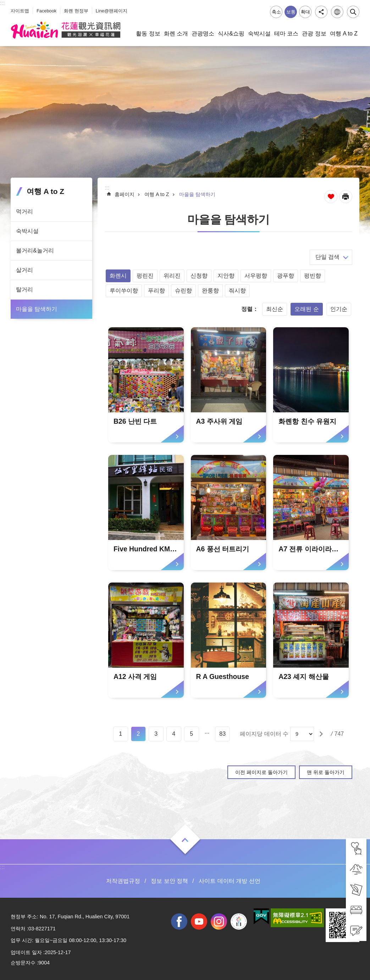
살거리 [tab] (24, 270)
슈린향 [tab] (183, 291)
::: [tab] (2, 3)
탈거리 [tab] (24, 289)
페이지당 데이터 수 (264, 734)
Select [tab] (4, 4)
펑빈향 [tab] (313, 276)
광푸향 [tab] (286, 276)
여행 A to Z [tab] (344, 34)
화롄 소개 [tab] (176, 34)
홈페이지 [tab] (125, 194)
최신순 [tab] (275, 309)
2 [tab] (138, 734)
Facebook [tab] (46, 11)
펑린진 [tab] (145, 276)
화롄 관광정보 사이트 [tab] (66, 30)
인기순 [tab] (339, 309)
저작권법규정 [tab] (123, 881)
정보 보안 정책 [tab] (169, 881)
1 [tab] (120, 734)
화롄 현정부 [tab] (76, 11)
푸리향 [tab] (156, 291)
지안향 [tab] (226, 276)
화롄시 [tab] (118, 276)
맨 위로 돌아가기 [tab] (326, 772)
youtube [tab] (199, 921)
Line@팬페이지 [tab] (112, 11)
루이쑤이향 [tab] (124, 291)
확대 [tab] (305, 12)
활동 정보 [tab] (148, 34)
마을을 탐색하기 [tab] (37, 309)
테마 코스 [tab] (286, 34)
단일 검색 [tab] (327, 257)
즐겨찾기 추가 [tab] (331, 197)
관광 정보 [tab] (314, 34)
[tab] (356, 848)
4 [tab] (174, 734)
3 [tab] (156, 734)
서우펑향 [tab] (256, 276)
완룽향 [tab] (210, 291)
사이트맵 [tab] (20, 11)
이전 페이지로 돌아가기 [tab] (261, 772)
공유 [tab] (321, 12)
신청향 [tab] (199, 276)
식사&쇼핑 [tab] (231, 34)
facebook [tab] (179, 921)
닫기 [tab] (353, 12)
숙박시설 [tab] (259, 34)
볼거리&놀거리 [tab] (35, 250)
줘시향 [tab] (237, 291)
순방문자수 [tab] (23, 963)
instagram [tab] (219, 921)
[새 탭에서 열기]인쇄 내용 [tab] (346, 197)
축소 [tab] (276, 12)
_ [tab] (12, 7)
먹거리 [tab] (24, 211)
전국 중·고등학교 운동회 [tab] (239, 921)
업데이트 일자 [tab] (26, 952)
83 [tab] (222, 734)
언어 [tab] (337, 12)
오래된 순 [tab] (307, 309)
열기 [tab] (185, 840)
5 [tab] (191, 734)
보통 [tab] (291, 12)
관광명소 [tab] (203, 34)
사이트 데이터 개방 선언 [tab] (229, 881)
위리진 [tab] (172, 276)
